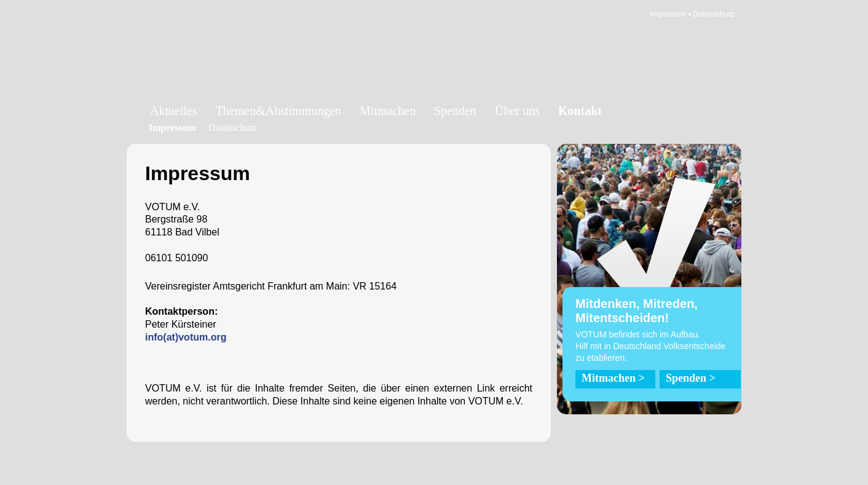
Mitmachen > (613, 378)
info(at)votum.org (186, 337)
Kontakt (580, 111)
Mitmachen (388, 111)
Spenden (455, 111)
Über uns (517, 111)
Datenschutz (713, 14)
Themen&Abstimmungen (278, 111)
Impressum (668, 14)
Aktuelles (174, 111)
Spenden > (691, 378)
